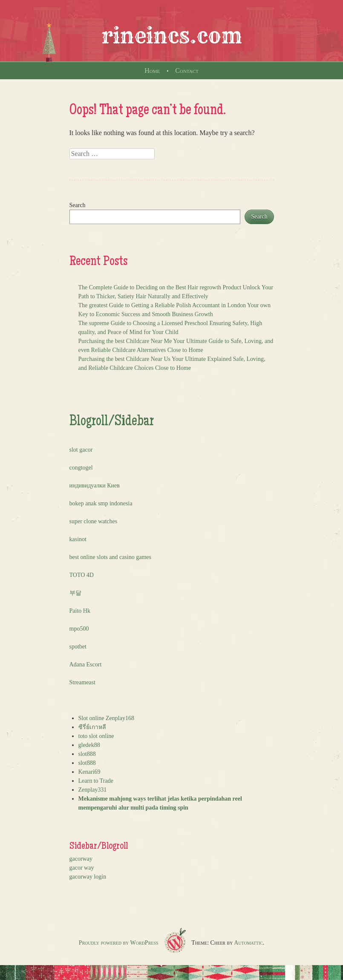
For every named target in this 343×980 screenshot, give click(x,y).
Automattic (248, 943)
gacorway (81, 859)
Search (78, 205)
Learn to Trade (96, 781)
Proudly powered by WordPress (119, 943)
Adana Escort (86, 664)
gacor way (82, 868)
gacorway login (88, 877)
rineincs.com (172, 36)
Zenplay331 (93, 790)
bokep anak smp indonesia (101, 503)
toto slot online (96, 736)
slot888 (87, 754)
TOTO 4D (82, 575)
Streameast (82, 682)
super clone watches (94, 521)
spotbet (78, 647)
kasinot (78, 539)
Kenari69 (89, 772)
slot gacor (81, 450)
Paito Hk (80, 611)
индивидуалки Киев (95, 486)
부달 (75, 593)
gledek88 (89, 745)
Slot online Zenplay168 (106, 718)
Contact (187, 71)
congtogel (81, 468)
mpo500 (79, 629)
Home (152, 71)
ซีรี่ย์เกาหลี (92, 727)
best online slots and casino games (110, 557)
